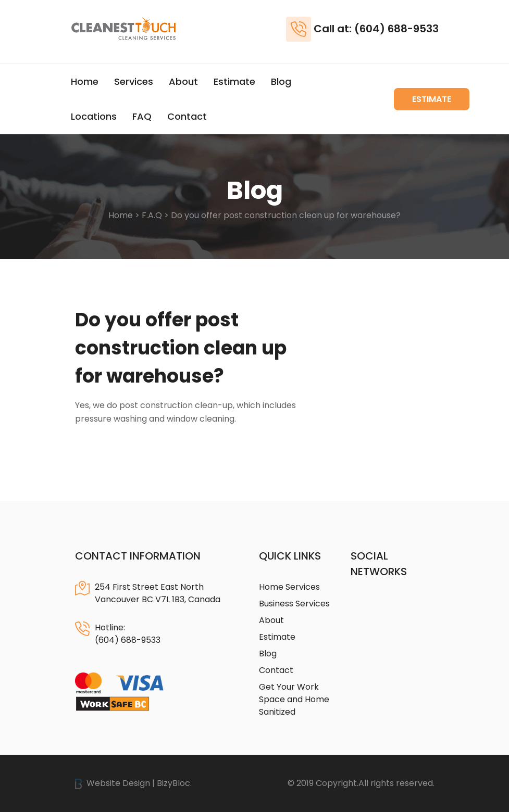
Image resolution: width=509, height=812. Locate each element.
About (183, 81)
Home (85, 81)
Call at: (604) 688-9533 (376, 29)
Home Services (289, 587)
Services (134, 81)
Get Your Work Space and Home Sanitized (294, 699)
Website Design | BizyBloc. (133, 783)
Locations (94, 116)
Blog (281, 81)
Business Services (294, 604)
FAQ (142, 116)
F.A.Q (152, 215)
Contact (187, 116)
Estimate (234, 81)
